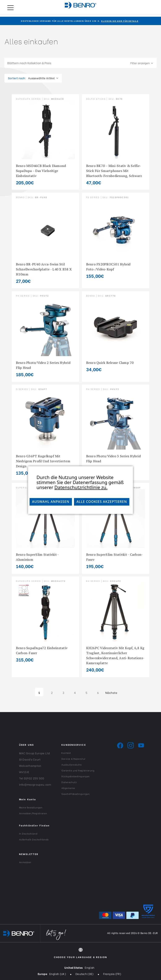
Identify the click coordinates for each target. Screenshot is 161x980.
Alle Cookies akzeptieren (102, 502)
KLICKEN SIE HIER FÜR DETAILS (120, 21)
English (90, 967)
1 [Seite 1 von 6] (39, 693)
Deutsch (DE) (85, 974)
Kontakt (66, 753)
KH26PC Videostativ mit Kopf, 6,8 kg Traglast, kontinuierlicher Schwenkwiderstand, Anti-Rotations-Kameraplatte (115, 655)
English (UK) (58, 974)
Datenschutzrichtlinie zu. (81, 487)
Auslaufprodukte (71, 765)
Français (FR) (112, 974)
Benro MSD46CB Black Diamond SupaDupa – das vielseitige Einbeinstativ (41, 171)
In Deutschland (28, 833)
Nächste (113, 693)
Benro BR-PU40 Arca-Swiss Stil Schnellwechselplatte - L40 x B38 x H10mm (44, 269)
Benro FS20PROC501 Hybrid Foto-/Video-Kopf (108, 267)
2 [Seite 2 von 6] (52, 693)
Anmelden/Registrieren (33, 813)
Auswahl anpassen (51, 502)
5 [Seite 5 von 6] (86, 693)
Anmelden (25, 862)
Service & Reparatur (73, 759)
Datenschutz (69, 782)
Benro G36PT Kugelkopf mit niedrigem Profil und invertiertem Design (43, 461)
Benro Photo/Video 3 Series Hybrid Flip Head (113, 459)
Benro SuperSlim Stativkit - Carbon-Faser (115, 557)
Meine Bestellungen (31, 807)
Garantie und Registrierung (78, 770)
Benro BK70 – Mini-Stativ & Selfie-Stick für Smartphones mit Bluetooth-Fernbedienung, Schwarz (114, 171)
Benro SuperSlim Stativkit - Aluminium (37, 557)
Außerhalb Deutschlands (34, 839)
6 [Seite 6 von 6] (98, 693)
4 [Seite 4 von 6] (75, 693)
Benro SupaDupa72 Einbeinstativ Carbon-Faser (42, 650)
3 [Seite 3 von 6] (63, 693)
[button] (80, 63)
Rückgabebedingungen (75, 776)
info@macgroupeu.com (35, 784)
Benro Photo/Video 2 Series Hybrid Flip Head (43, 365)
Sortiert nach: (17, 78)
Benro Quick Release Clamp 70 (110, 363)
